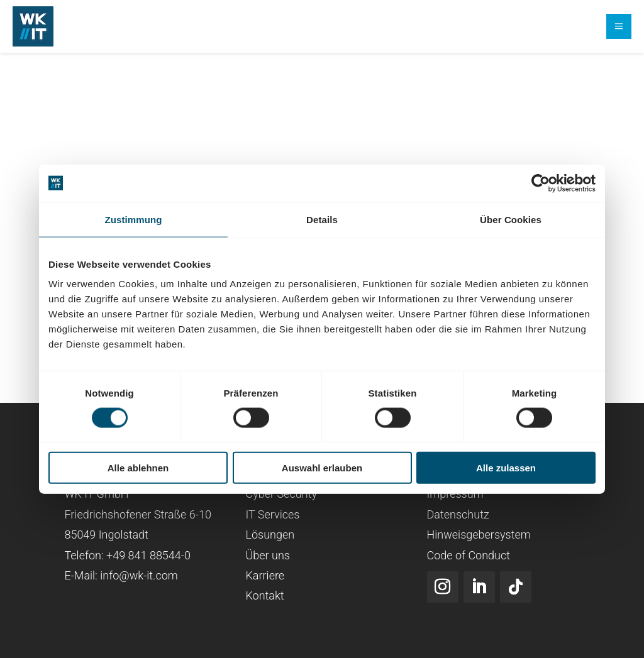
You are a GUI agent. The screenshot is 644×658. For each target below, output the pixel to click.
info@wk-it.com (139, 575)
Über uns (267, 555)
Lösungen (270, 535)
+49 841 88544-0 (148, 555)
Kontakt (264, 595)
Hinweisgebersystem (479, 535)
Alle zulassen (506, 468)
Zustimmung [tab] (134, 219)
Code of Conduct (469, 555)
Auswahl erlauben (322, 468)
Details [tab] (322, 219)
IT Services (272, 514)
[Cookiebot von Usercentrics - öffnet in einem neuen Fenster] (541, 183)
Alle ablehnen (138, 468)
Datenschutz (458, 514)
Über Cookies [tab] (511, 219)
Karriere (265, 575)
